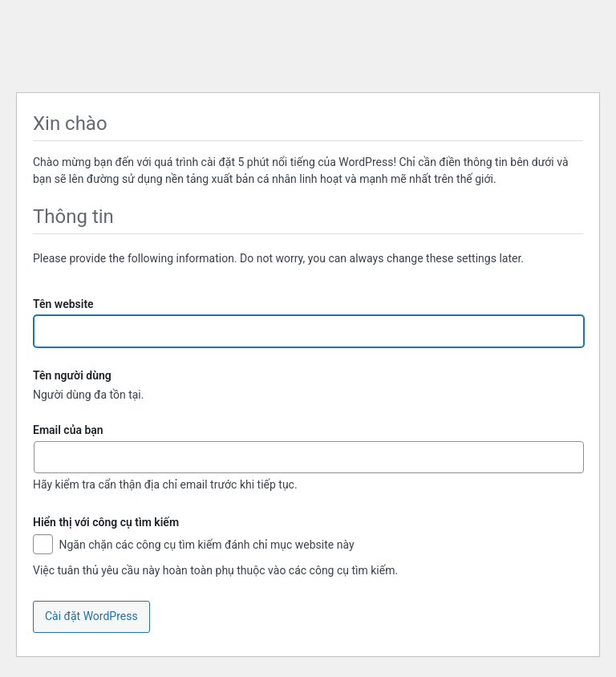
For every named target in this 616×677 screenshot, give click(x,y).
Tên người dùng (72, 375)
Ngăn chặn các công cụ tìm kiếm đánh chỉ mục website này (194, 546)
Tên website (63, 304)
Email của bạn (68, 430)
